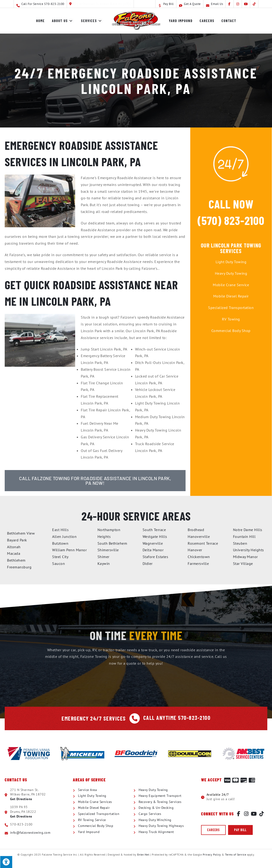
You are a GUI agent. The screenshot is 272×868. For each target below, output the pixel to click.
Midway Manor (245, 557)
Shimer (103, 557)
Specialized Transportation (231, 308)
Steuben (240, 543)
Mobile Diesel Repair (231, 296)
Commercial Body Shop (231, 331)
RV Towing (231, 319)
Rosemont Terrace (203, 543)
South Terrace (154, 530)
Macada (14, 553)
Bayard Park (17, 540)
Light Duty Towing (231, 262)
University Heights (249, 550)
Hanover (195, 550)
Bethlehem (16, 560)
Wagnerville (153, 543)
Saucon (58, 563)
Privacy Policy (212, 854)
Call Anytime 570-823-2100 (177, 718)
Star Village (243, 563)
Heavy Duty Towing (231, 273)
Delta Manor (153, 550)
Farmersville (198, 563)
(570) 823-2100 (231, 220)
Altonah (14, 547)
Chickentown (199, 557)
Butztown (60, 543)
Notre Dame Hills (248, 530)
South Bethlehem (112, 543)
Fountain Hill (244, 536)
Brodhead (196, 530)
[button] (213, 830)
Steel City (60, 557)
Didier (148, 563)
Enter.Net (143, 854)
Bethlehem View (21, 533)
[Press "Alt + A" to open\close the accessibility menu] (6, 862)
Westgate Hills (155, 536)
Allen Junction (64, 536)
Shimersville (108, 550)
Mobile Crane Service (231, 285)
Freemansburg (19, 567)
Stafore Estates (155, 557)
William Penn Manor (69, 550)
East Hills (60, 530)
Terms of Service (236, 854)
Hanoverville (199, 536)
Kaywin (104, 563)
